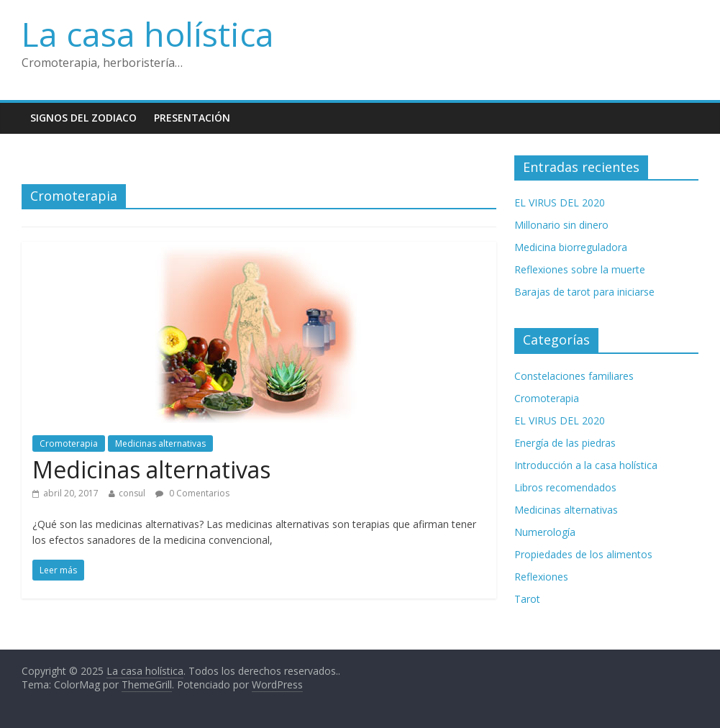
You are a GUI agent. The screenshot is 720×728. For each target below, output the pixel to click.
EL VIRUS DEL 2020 (560, 203)
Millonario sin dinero (561, 225)
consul (132, 493)
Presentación (192, 118)
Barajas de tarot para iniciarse (584, 292)
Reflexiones (541, 577)
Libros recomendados (565, 487)
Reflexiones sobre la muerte (580, 269)
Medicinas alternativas (160, 443)
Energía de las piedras (565, 443)
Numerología (545, 532)
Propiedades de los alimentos (583, 554)
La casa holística (148, 34)
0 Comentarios (192, 493)
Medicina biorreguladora (571, 247)
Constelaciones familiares (574, 376)
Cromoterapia (69, 443)
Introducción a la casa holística (586, 465)
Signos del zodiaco (83, 118)
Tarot (527, 599)
